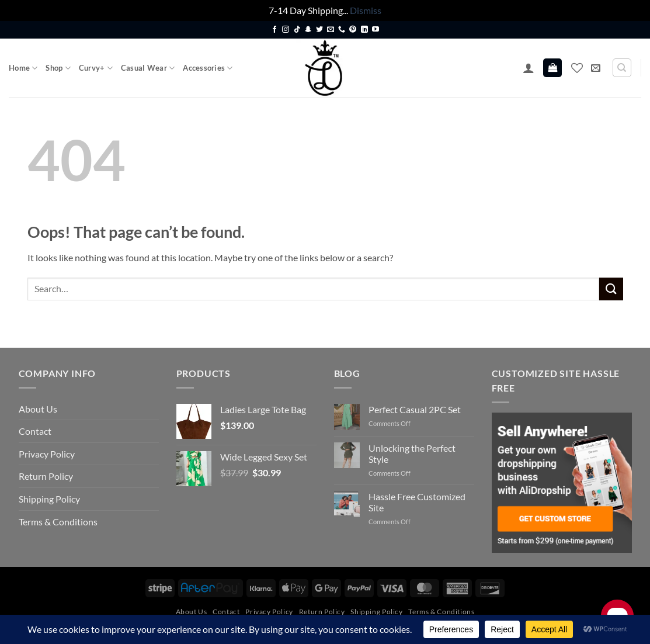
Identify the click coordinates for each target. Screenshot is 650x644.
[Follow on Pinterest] (353, 30)
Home (23, 68)
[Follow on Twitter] (319, 30)
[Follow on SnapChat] (308, 30)
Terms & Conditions (58, 522)
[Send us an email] (331, 30)
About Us (38, 409)
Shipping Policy (49, 499)
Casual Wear (148, 68)
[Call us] (342, 30)
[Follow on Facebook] (274, 30)
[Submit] (611, 289)
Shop (58, 68)
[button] (529, 68)
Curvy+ (96, 68)
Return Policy (46, 476)
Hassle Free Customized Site (417, 502)
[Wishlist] (577, 68)
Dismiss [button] (366, 10)
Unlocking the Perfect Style (412, 453)
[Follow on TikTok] (297, 30)
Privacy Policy (47, 454)
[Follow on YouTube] (376, 30)
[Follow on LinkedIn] (364, 30)
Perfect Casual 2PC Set (415, 409)
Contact (35, 431)
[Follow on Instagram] (286, 30)
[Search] (622, 68)
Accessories (208, 68)
